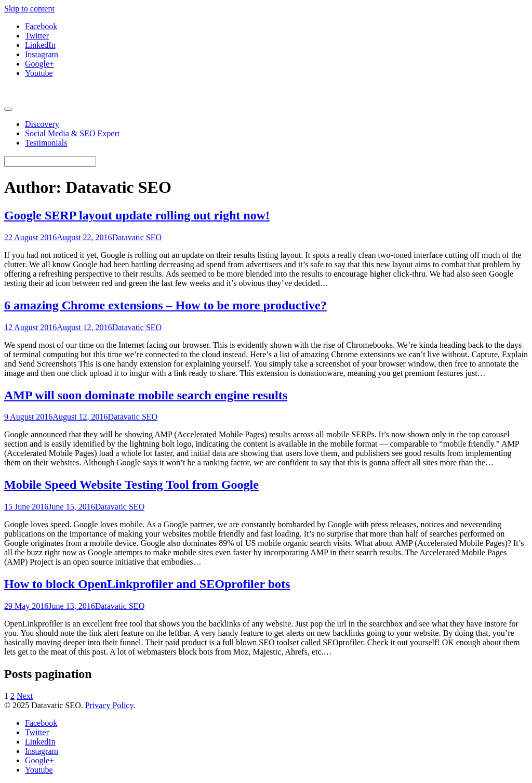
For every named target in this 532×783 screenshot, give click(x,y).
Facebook (41, 26)
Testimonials (46, 143)
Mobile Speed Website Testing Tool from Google (131, 485)
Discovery (42, 124)
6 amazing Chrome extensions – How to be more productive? (165, 305)
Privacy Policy (109, 705)
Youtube (39, 73)
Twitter (37, 36)
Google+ (39, 64)
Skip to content (29, 9)
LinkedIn (40, 45)
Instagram (42, 54)
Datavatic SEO (137, 237)
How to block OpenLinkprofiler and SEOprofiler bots (147, 584)
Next (25, 696)
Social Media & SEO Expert (72, 133)
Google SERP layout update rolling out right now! (137, 215)
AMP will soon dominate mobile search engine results (146, 395)
